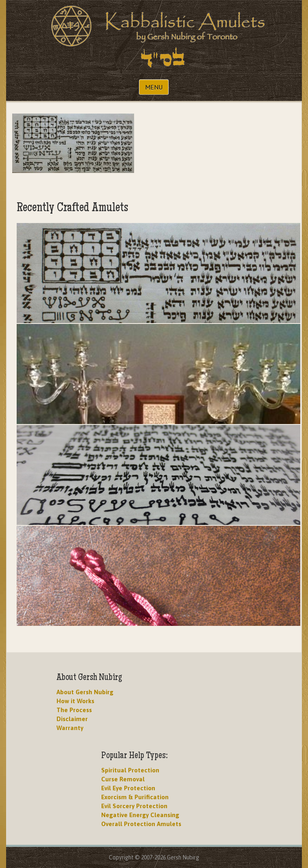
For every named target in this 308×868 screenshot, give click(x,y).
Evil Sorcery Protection (134, 806)
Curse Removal (123, 779)
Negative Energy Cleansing (140, 815)
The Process (74, 710)
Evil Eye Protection (128, 788)
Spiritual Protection (130, 770)
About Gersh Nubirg (85, 692)
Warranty (70, 728)
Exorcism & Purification (135, 797)
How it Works (75, 701)
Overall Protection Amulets (141, 824)
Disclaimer (72, 719)
